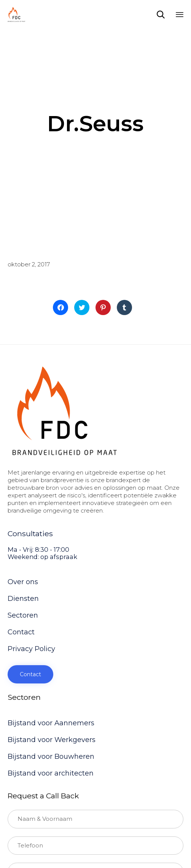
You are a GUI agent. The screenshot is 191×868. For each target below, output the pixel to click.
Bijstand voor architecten (51, 773)
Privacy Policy (31, 649)
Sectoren (23, 615)
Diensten (23, 599)
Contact (21, 632)
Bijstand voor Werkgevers (52, 740)
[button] (30, 674)
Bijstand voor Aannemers (51, 723)
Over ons (23, 582)
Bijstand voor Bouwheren (51, 757)
